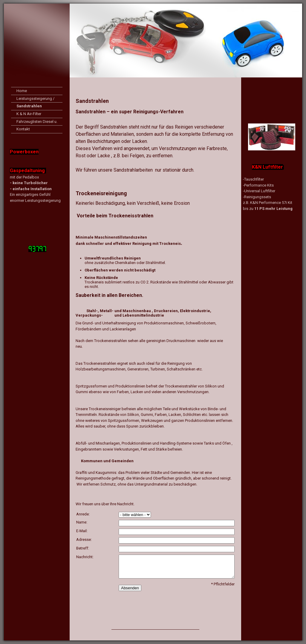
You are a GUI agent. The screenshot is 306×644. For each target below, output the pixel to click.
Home (22, 91)
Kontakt (23, 129)
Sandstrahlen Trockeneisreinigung (36, 107)
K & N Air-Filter (29, 114)
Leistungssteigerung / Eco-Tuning (35, 99)
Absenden (130, 588)
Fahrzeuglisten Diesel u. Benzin (37, 122)
